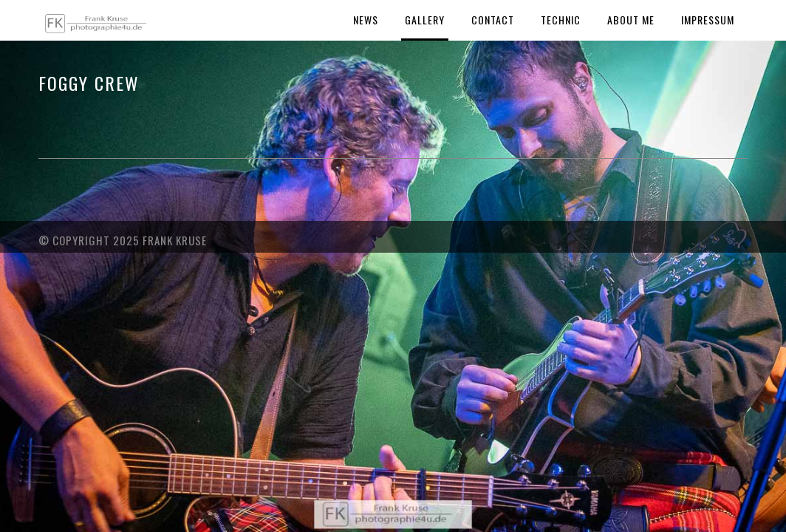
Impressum (708, 20)
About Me (631, 20)
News (366, 20)
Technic (561, 20)
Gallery (425, 20)
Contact (493, 20)
